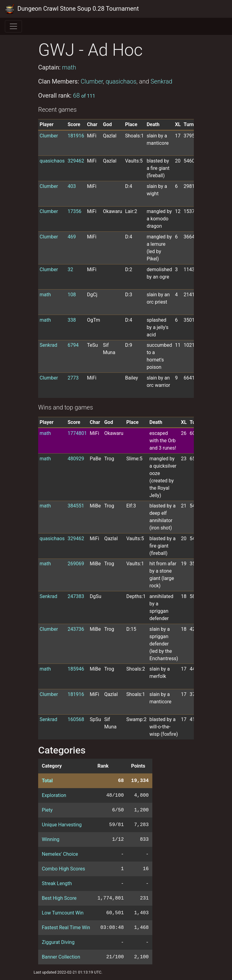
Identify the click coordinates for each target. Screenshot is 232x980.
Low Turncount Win (63, 913)
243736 (76, 629)
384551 (76, 506)
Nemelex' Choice (60, 854)
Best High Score (59, 898)
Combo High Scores (63, 869)
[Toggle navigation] (13, 26)
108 (72, 295)
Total (47, 781)
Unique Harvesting (62, 825)
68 (84, 95)
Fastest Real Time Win (66, 928)
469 (72, 237)
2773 (73, 378)
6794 (73, 345)
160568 (76, 719)
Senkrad (161, 81)
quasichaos (121, 81)
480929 (76, 459)
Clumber (92, 81)
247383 (76, 596)
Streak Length (57, 883)
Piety (47, 810)
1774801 (77, 433)
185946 (76, 669)
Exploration (54, 795)
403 (72, 186)
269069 (76, 564)
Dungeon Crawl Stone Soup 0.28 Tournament (72, 9)
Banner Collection (61, 957)
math (69, 67)
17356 (74, 211)
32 (70, 269)
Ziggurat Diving (58, 942)
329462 (76, 161)
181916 (76, 136)
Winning (51, 839)
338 (72, 320)
